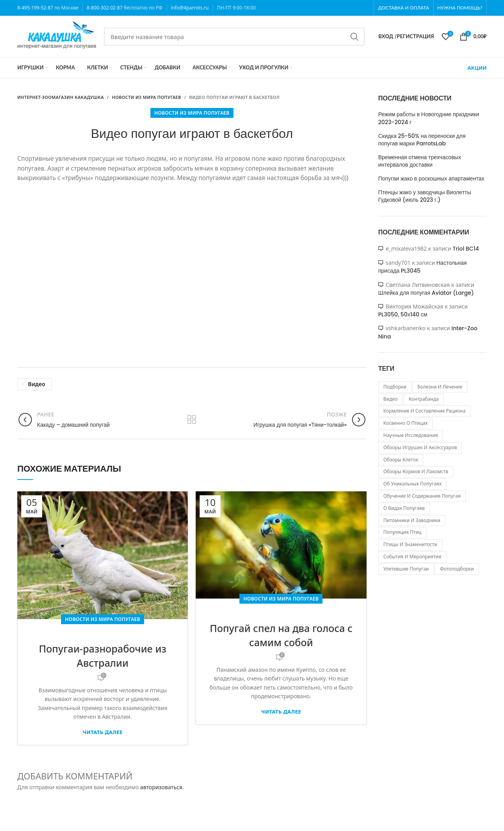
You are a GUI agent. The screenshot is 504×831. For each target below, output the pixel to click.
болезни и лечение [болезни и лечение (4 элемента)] (440, 387)
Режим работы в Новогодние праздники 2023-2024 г (429, 118)
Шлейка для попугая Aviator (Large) (426, 293)
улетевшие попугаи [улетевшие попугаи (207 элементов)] (406, 569)
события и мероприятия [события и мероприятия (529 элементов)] (412, 557)
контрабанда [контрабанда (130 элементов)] (424, 399)
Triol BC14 (466, 249)
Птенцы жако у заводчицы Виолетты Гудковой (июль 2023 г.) (425, 196)
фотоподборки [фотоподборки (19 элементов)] (457, 569)
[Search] (234, 37)
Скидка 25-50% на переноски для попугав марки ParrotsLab (422, 140)
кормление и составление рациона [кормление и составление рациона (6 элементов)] (425, 411)
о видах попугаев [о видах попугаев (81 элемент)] (404, 508)
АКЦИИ (477, 68)
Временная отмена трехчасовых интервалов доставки (420, 161)
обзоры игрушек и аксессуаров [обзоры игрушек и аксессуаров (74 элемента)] (420, 447)
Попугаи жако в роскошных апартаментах (432, 179)
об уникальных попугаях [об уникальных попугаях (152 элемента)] (413, 484)
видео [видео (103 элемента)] (391, 399)
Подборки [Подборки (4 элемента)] (395, 387)
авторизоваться (161, 787)
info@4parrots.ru (190, 8)
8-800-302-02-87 (105, 8)
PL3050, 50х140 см (403, 314)
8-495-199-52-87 (35, 8)
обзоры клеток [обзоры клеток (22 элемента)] (401, 460)
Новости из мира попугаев (192, 113)
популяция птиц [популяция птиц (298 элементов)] (403, 532)
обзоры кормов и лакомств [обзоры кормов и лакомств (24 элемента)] (416, 471)
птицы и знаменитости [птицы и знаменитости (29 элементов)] (410, 544)
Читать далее (103, 732)
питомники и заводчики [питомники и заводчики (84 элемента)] (412, 520)
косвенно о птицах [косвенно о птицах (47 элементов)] (406, 423)
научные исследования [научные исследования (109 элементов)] (411, 435)
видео (37, 384)
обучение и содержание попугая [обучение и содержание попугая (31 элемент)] (422, 496)
